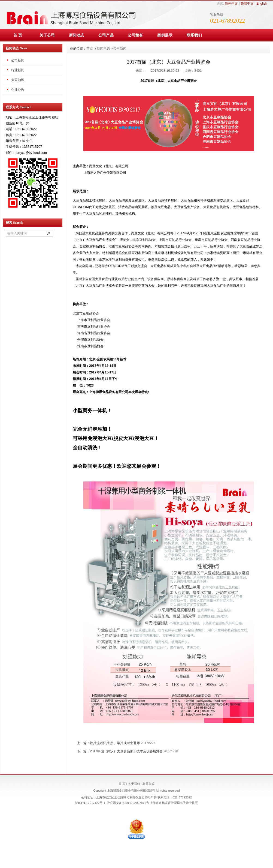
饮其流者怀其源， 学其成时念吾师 (115, 743)
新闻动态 (77, 35)
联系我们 (194, 35)
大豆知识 (18, 80)
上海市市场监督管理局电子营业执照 (174, 803)
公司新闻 (18, 60)
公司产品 (106, 35)
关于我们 (134, 784)
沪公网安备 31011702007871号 (128, 803)
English (262, 4)
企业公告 (18, 90)
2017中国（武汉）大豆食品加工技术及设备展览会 (126, 751)
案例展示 (165, 35)
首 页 (18, 35)
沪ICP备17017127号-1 (90, 803)
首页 (90, 49)
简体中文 (231, 4)
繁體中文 (247, 4)
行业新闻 (18, 70)
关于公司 (47, 35)
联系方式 (148, 784)
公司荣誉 (135, 35)
